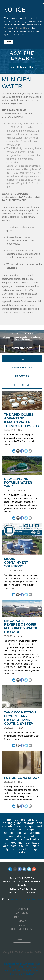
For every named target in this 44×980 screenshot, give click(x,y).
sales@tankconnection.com (26, 899)
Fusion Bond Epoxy (22, 778)
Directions (22, 917)
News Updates (22, 368)
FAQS (22, 925)
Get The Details (22, 67)
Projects (22, 376)
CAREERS (22, 913)
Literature (22, 385)
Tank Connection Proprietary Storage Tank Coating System (20, 718)
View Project (22, 348)
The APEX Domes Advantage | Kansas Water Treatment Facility (22, 420)
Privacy (7, 28)
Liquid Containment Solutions (16, 562)
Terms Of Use (23, 28)
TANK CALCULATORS (22, 929)
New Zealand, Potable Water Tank (18, 483)
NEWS (22, 921)
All (22, 359)
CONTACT (22, 909)
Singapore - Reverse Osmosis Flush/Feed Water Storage (21, 626)
